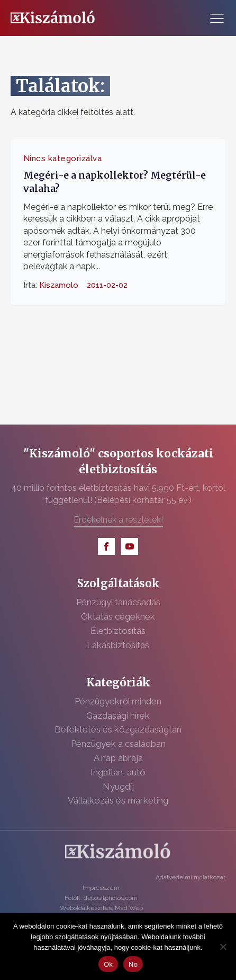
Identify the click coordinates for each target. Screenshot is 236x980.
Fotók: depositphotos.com (101, 898)
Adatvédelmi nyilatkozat (190, 877)
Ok (108, 964)
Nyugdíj (118, 787)
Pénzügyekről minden (118, 701)
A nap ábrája (118, 758)
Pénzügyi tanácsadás (118, 602)
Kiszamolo (59, 285)
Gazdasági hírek (118, 716)
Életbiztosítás (118, 631)
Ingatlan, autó (118, 772)
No (133, 964)
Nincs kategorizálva (63, 158)
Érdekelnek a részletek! (118, 520)
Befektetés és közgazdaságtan (118, 729)
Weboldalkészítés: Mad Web (101, 908)
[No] (223, 947)
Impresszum (101, 888)
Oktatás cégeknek (118, 616)
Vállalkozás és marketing (118, 800)
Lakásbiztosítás (118, 645)
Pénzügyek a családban (118, 744)
